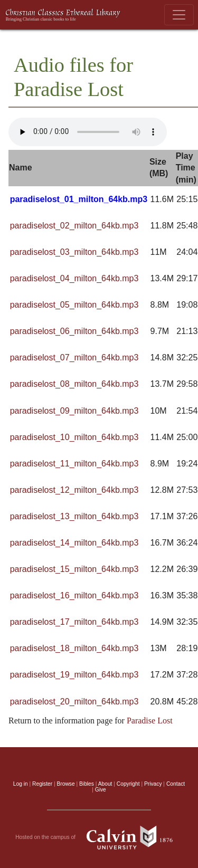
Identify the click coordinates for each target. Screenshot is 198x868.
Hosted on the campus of (99, 837)
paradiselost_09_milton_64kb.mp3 (74, 411)
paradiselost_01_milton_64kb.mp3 (79, 199)
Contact (176, 784)
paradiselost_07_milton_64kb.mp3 (74, 357)
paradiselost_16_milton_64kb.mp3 (74, 595)
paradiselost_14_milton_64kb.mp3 (74, 543)
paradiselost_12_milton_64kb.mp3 (74, 490)
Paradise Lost (150, 721)
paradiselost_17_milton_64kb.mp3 (74, 622)
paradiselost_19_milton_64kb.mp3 (74, 675)
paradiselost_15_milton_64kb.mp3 (74, 569)
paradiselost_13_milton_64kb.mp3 (74, 516)
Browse (66, 784)
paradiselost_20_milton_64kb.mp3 (74, 702)
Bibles (87, 784)
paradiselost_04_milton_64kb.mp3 (74, 278)
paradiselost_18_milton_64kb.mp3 (74, 648)
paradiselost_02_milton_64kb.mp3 (74, 226)
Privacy (153, 784)
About (105, 784)
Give (101, 790)
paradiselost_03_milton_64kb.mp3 (74, 252)
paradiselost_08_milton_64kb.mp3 (74, 384)
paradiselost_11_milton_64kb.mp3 (74, 464)
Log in (21, 784)
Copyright (128, 784)
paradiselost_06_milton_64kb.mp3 (74, 331)
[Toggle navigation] (179, 15)
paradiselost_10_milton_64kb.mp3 (74, 437)
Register (42, 784)
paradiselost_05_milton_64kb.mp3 (74, 305)
